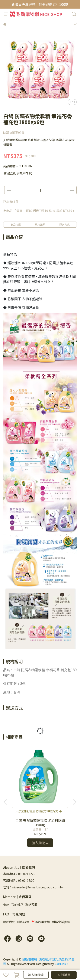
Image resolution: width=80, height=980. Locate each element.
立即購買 (64, 975)
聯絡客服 (31, 904)
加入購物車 (36, 975)
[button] (74, 802)
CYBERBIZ (62, 964)
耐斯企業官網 (61, 922)
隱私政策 (23, 922)
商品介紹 (16, 224)
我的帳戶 (17, 904)
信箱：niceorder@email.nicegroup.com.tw (33, 887)
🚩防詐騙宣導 (41, 922)
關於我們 (9, 922)
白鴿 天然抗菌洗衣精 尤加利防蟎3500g (40, 823)
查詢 (6, 904)
